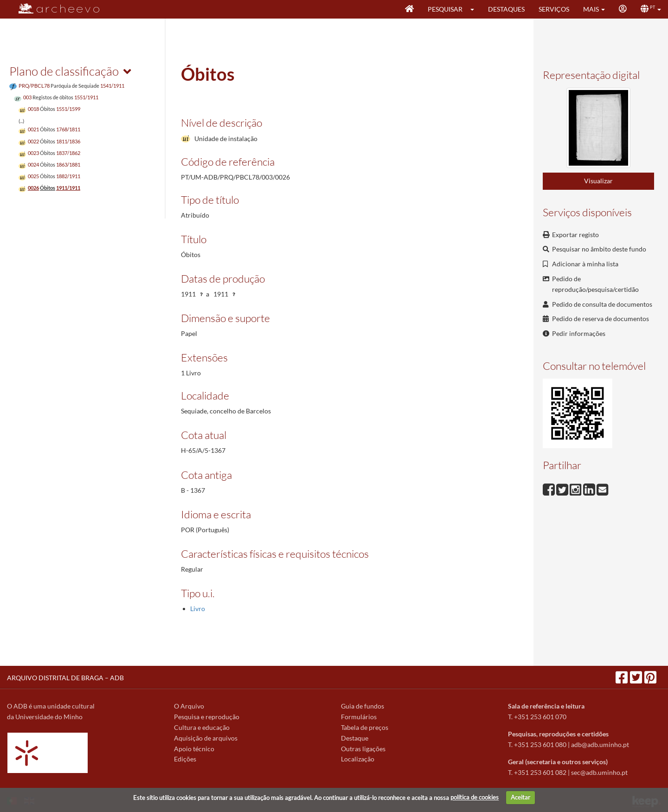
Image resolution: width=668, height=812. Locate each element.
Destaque (355, 738)
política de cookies (475, 797)
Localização (358, 759)
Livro (198, 609)
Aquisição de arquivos (206, 738)
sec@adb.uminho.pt (599, 772)
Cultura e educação (202, 727)
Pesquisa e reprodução (207, 717)
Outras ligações (363, 749)
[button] (475, 9)
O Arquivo (189, 706)
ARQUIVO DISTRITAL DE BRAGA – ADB (65, 678)
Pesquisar (445, 9)
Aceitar (520, 797)
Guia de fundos (363, 706)
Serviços (554, 9)
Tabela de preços (365, 727)
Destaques (506, 9)
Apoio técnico (194, 749)
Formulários (359, 717)
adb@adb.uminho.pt (600, 744)
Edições (185, 759)
